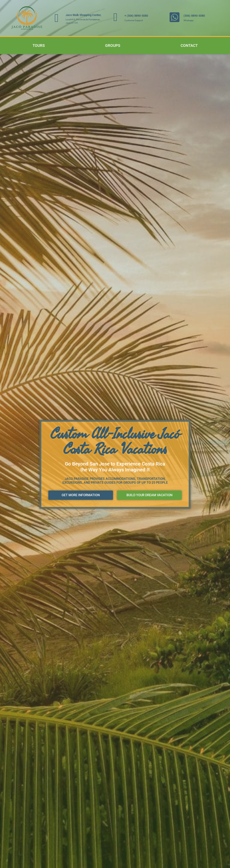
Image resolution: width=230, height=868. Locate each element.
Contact (189, 45)
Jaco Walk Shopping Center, (83, 15)
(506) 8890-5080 (194, 16)
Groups (113, 45)
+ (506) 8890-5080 (136, 16)
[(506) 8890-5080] (175, 17)
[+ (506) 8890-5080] (115, 17)
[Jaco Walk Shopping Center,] (57, 18)
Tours (39, 45)
